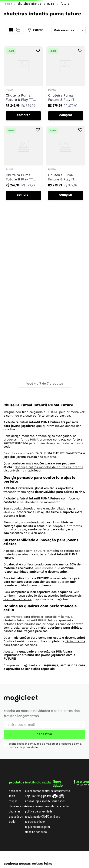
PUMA (60, 651)
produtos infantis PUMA (21, 439)
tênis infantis (75, 641)
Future (65, 4)
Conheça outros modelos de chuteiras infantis (49, 467)
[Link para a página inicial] (8, 4)
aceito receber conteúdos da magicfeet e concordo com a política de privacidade (45, 746)
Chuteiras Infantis (29, 4)
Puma (51, 4)
